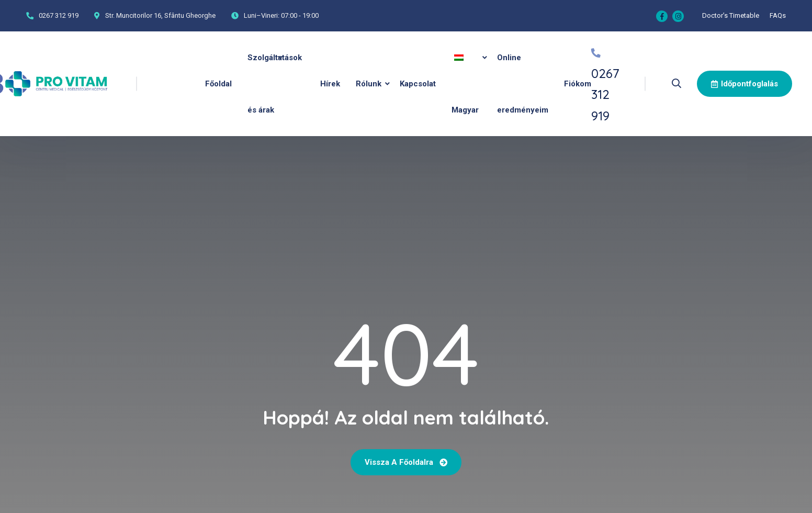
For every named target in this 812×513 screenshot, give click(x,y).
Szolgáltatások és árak (275, 84)
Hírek (330, 84)
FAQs (778, 15)
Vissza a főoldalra (406, 462)
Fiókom (578, 84)
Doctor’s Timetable (731, 15)
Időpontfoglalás (745, 84)
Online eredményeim (523, 84)
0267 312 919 (59, 15)
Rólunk (369, 84)
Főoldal (218, 84)
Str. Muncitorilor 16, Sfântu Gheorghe (160, 15)
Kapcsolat (418, 84)
